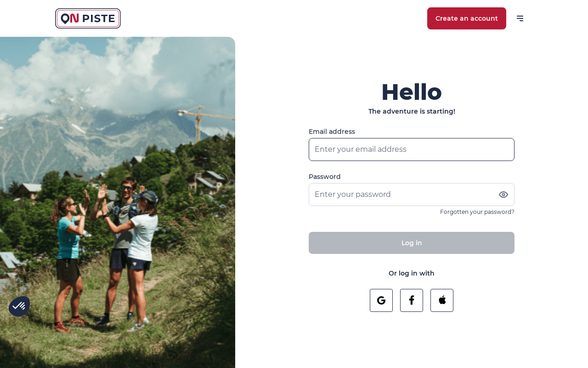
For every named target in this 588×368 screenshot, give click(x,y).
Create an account (467, 18)
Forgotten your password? (477, 212)
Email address (332, 132)
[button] (19, 306)
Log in (412, 243)
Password (325, 177)
